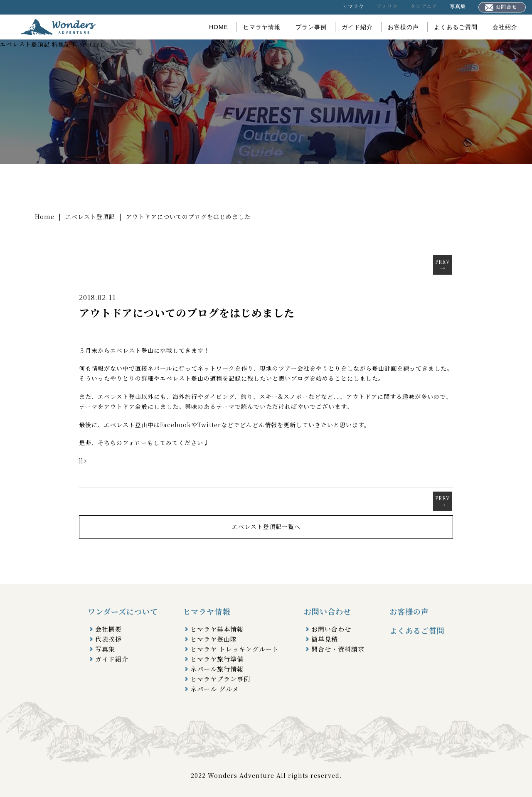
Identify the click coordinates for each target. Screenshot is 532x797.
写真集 (458, 6)
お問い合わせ (331, 629)
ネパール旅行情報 (217, 669)
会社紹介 (505, 27)
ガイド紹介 (357, 27)
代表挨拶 (108, 639)
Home (45, 216)
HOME (219, 27)
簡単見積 (325, 639)
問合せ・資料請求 (338, 649)
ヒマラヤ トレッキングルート (235, 649)
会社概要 (108, 629)
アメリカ (387, 6)
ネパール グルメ (215, 689)
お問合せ (501, 7)
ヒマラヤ (353, 6)
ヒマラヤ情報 (262, 27)
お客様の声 (403, 27)
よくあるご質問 (456, 27)
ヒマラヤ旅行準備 (217, 659)
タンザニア (424, 6)
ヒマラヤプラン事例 (220, 679)
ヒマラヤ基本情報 (217, 629)
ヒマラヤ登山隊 (214, 639)
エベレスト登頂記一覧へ (266, 526)
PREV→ (443, 265)
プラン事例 (311, 27)
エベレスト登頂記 (90, 216)
